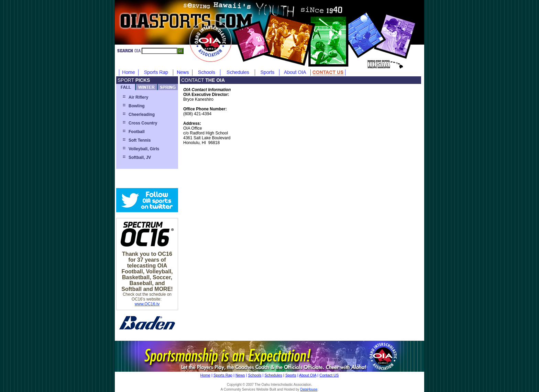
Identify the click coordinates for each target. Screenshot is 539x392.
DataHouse (309, 389)
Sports (291, 375)
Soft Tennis (140, 140)
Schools (255, 375)
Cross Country (143, 123)
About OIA (308, 375)
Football (137, 132)
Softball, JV (140, 157)
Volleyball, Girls (144, 149)
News (240, 375)
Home (205, 375)
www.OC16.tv (147, 304)
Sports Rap (223, 375)
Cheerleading (142, 115)
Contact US (329, 375)
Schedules (273, 375)
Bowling (137, 106)
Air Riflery (138, 97)
